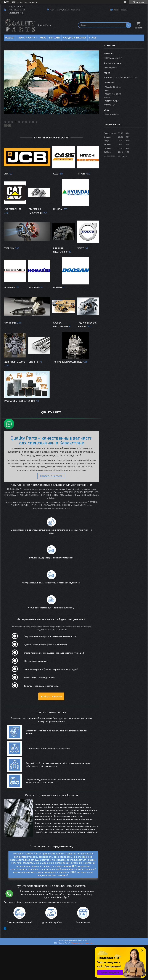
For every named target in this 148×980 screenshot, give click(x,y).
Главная (10, 38)
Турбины (9, 248)
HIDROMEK (10, 287)
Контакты (55, 38)
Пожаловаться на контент (83, 947)
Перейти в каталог (51, 476)
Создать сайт (23, 2)
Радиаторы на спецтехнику (20, 401)
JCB (6, 174)
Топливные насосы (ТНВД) (68, 362)
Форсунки (10, 323)
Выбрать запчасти (51, 696)
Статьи (93, 38)
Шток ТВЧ (34, 362)
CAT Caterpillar (13, 209)
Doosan (57, 287)
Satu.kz (87, 945)
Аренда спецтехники (75, 38)
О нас (43, 38)
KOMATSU (34, 287)
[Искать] (129, 25)
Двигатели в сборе (15, 362)
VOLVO (81, 248)
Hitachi (81, 174)
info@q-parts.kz (111, 114)
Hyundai (58, 209)
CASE (56, 174)
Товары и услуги (26, 38)
